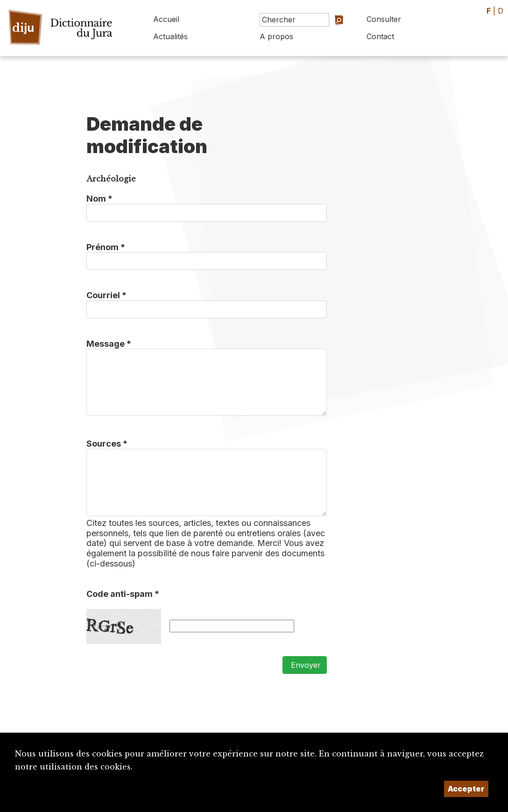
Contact (380, 36)
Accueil (166, 19)
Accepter (466, 789)
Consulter (384, 19)
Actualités (170, 36)
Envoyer (305, 665)
